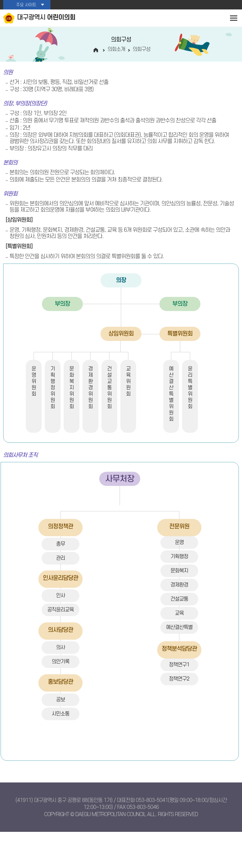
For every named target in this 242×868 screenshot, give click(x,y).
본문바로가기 (0, 0)
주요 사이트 (26, 5)
